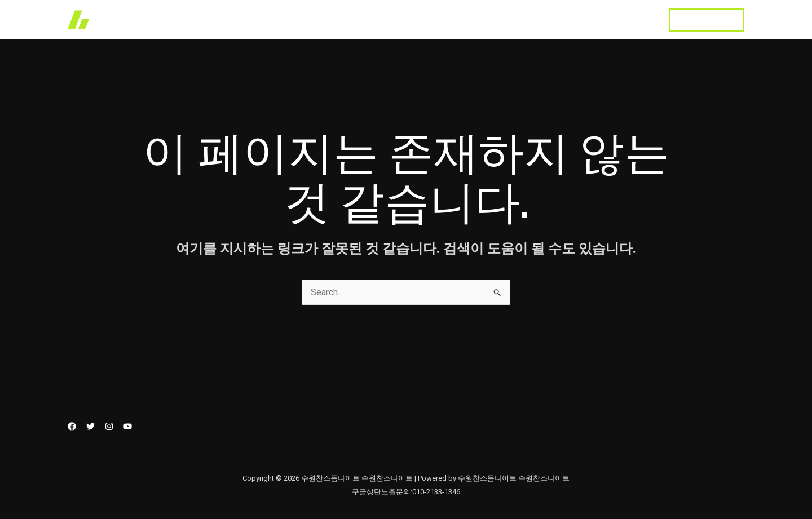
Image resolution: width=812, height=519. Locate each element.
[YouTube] (128, 426)
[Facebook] (72, 426)
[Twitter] (91, 426)
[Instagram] (109, 426)
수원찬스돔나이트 (612, 19)
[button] (707, 20)
